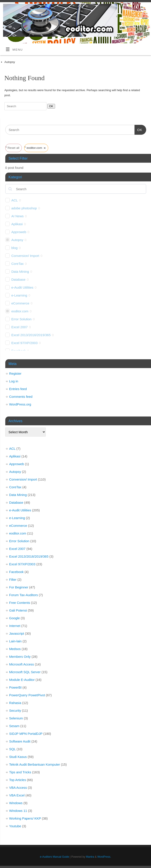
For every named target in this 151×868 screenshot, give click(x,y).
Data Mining (20, 272)
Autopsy (17, 240)
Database (18, 279)
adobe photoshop (24, 208)
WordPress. (104, 857)
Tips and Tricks (20, 772)
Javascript (17, 633)
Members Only (20, 657)
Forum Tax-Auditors (24, 595)
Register (15, 373)
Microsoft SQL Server (25, 672)
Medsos (15, 649)
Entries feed (18, 389)
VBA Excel (17, 795)
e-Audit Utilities (22, 287)
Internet (15, 626)
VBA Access (18, 788)
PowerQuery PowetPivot (27, 695)
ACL (15, 200)
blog (15, 248)
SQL (12, 749)
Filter (13, 580)
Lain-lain (16, 641)
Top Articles (18, 780)
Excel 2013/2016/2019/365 (31, 335)
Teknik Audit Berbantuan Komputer (35, 764)
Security (15, 710)
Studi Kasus (18, 757)
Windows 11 (18, 811)
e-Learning (19, 295)
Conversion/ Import (25, 256)
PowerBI (16, 687)
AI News (18, 216)
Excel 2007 (20, 327)
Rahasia (15, 703)
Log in (14, 381)
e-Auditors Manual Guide (55, 857)
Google (15, 618)
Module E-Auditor (22, 680)
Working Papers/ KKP (25, 818)
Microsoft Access (22, 664)
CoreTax (18, 264)
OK (50, 106)
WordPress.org (20, 404)
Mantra (90, 857)
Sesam (14, 726)
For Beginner (19, 587)
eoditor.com (20, 311)
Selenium (16, 718)
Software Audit (20, 741)
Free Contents (20, 603)
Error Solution (22, 319)
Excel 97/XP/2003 (25, 343)
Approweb (19, 232)
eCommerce (20, 303)
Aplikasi (17, 224)
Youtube (15, 826)
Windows (16, 803)
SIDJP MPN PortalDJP (26, 734)
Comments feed (21, 397)
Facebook (17, 572)
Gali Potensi (18, 610)
